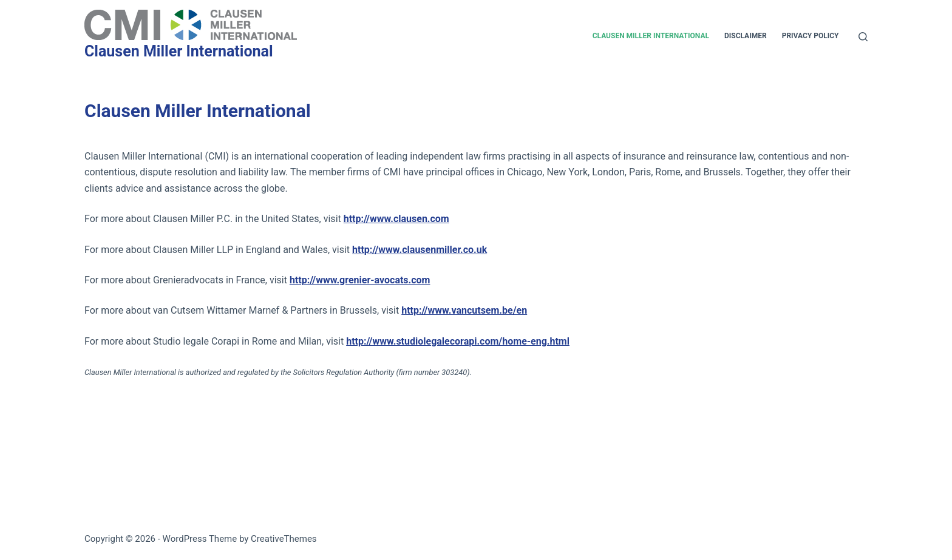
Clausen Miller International (179, 51)
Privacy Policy (811, 36)
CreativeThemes (284, 539)
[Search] (863, 37)
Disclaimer (746, 36)
